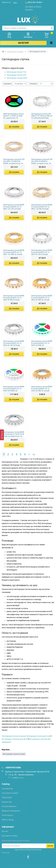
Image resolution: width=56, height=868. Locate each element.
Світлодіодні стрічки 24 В (16, 75)
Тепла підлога (7, 815)
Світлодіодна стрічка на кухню (14, 736)
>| (34, 454)
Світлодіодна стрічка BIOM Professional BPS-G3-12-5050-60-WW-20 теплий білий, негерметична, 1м (42, 389)
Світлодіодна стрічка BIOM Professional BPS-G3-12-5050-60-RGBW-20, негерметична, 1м (14, 389)
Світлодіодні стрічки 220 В (17, 78)
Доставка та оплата (33, 7)
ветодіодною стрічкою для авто (14, 739)
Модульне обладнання (11, 811)
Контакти (29, 10)
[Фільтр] (2, 435)
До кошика (14, 127)
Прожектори (7, 802)
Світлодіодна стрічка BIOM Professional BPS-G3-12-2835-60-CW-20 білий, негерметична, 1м (42, 252)
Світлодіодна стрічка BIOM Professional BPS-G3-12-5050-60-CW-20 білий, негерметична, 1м (14, 343)
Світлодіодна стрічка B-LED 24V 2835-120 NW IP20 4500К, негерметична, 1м (14, 161)
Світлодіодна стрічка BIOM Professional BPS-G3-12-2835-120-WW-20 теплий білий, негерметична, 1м (14, 252)
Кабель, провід (8, 820)
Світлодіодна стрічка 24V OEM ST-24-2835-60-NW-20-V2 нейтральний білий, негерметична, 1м (42, 116)
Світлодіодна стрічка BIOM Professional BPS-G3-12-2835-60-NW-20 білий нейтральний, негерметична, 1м (14, 298)
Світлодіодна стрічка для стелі (38, 736)
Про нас (5, 831)
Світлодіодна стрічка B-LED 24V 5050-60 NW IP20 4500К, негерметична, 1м (42, 161)
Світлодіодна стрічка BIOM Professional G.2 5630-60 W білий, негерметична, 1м (14, 434)
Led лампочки (7, 789)
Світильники (7, 797)
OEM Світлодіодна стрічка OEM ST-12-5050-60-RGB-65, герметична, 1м (13, 116)
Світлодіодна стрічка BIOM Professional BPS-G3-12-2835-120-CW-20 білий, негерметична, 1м (14, 207)
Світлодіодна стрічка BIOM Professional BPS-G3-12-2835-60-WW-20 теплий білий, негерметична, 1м (42, 298)
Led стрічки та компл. (15, 51)
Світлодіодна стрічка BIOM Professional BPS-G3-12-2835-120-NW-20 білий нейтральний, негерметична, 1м (42, 207)
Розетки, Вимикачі (9, 806)
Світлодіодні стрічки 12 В (16, 72)
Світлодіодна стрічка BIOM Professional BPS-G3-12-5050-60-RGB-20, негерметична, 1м (42, 343)
